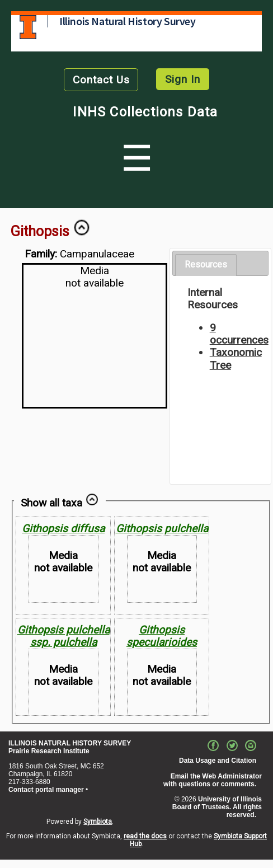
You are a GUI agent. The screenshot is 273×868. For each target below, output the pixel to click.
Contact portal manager (46, 790)
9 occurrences (239, 334)
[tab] (206, 265)
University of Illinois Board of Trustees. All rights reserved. (217, 807)
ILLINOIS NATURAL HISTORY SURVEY (70, 743)
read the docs (145, 836)
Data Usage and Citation (218, 761)
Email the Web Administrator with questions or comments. (213, 780)
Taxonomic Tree (236, 358)
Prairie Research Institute (49, 751)
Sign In (183, 79)
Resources (206, 264)
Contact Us (101, 80)
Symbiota (98, 822)
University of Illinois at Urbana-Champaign (28, 27)
